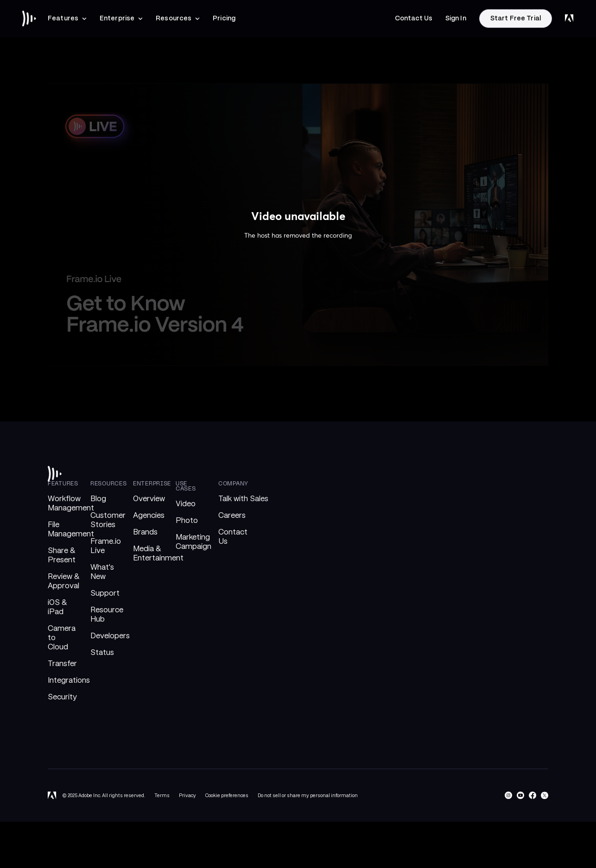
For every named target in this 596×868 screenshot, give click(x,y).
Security (62, 697)
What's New (102, 572)
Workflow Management (71, 503)
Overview (149, 499)
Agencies (149, 515)
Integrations (69, 680)
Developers (110, 636)
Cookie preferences (227, 795)
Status (102, 652)
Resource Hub (107, 614)
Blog (98, 499)
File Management (71, 529)
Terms (162, 795)
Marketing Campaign (193, 542)
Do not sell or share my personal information (308, 795)
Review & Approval (63, 581)
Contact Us (233, 537)
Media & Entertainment (158, 553)
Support (105, 593)
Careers (232, 515)
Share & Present (62, 555)
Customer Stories (108, 520)
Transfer (62, 664)
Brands (145, 532)
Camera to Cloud (62, 638)
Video (186, 504)
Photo (187, 520)
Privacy (187, 795)
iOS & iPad (57, 607)
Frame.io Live (106, 546)
